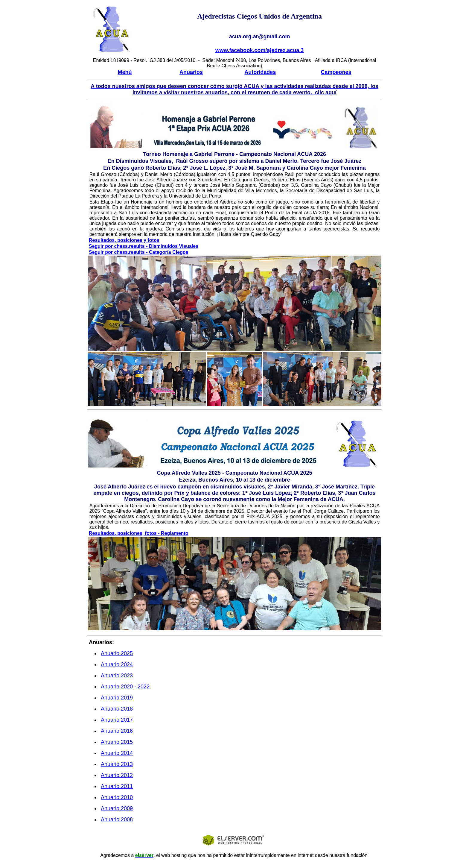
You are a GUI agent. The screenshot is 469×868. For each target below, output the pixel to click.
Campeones (336, 72)
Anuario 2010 (117, 797)
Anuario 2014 (117, 753)
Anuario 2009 (117, 808)
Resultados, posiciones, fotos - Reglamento (139, 533)
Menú (125, 72)
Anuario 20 (117, 653)
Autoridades (260, 72)
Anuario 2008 (117, 820)
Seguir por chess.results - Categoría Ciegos (139, 252)
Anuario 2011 (117, 786)
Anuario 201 (117, 698)
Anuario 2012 (117, 775)
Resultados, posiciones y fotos (124, 240)
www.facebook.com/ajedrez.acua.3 (259, 50)
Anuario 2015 (117, 742)
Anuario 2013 (117, 764)
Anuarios (191, 72)
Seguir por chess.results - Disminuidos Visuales (144, 246)
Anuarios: (101, 642)
